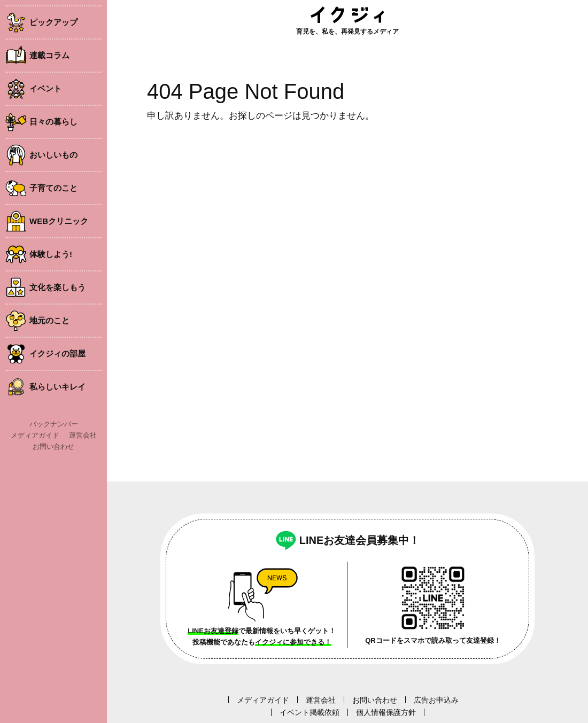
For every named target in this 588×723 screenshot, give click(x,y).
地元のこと (49, 320)
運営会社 (83, 435)
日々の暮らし (53, 122)
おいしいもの (53, 155)
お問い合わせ (53, 446)
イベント (45, 88)
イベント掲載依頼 (310, 712)
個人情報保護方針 (386, 712)
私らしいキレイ (57, 387)
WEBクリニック (59, 221)
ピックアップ (53, 22)
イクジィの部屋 (57, 353)
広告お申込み (436, 700)
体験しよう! (51, 254)
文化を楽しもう (57, 287)
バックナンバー (54, 424)
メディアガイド (35, 435)
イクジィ (347, 15)
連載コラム (49, 55)
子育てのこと (53, 188)
